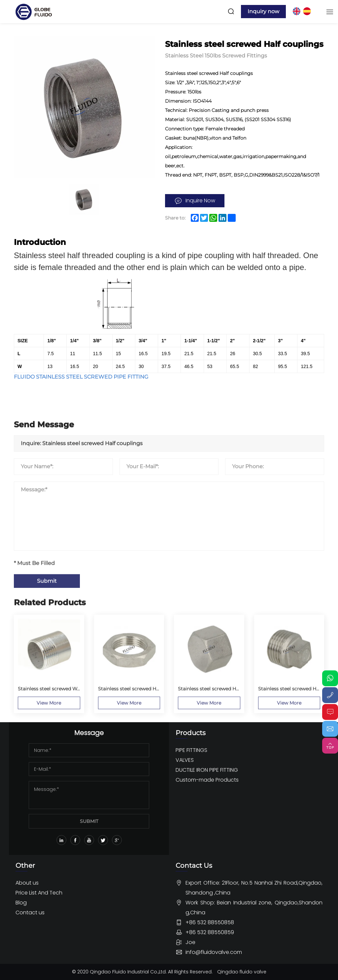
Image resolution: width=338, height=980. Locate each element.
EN (296, 11)
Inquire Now (200, 201)
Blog (21, 903)
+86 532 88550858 (210, 922)
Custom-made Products (207, 780)
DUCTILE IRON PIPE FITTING (207, 770)
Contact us (30, 912)
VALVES (185, 760)
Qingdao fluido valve (242, 972)
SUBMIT (89, 821)
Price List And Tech (39, 893)
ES (307, 11)
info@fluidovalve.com (214, 952)
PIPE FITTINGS (191, 750)
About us (27, 883)
